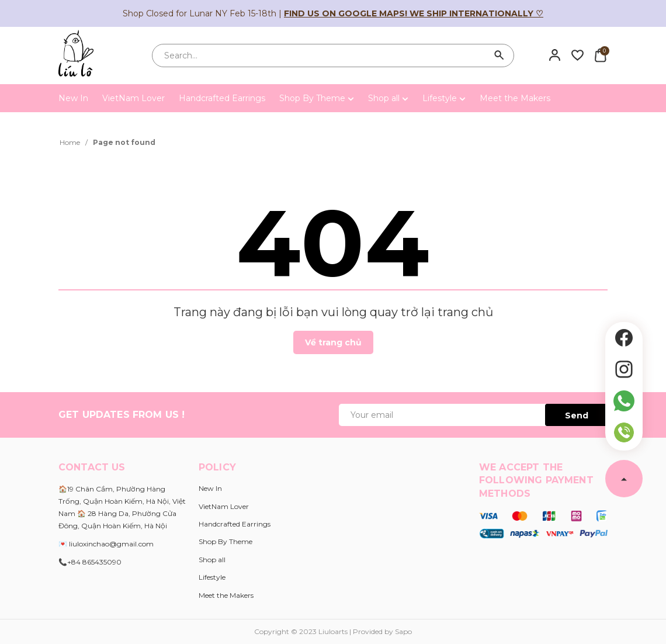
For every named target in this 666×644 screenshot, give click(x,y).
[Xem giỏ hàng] (600, 55)
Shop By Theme (317, 98)
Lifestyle (444, 98)
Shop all (388, 98)
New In (73, 98)
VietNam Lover (133, 98)
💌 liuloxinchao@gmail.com (106, 544)
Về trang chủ (333, 342)
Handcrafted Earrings (222, 98)
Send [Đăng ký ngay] (577, 416)
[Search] (500, 56)
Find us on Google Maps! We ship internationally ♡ (414, 13)
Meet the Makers (515, 98)
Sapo (403, 631)
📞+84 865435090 (90, 562)
